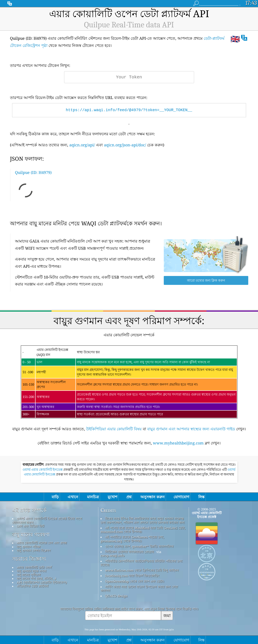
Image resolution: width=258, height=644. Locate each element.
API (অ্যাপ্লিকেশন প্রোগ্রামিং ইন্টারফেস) (42, 582)
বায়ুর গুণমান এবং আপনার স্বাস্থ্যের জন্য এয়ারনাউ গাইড (191, 429)
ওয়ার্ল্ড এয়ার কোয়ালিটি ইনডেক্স (43, 470)
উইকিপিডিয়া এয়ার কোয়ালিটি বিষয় (114, 429)
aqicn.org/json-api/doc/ (125, 145)
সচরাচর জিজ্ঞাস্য (29, 559)
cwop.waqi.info (113, 555)
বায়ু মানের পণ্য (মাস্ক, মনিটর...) (36, 578)
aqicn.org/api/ (82, 145)
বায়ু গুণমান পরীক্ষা (29, 547)
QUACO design (116, 596)
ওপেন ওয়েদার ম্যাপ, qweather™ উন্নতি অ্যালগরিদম (139, 546)
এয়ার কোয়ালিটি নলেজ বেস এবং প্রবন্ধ (42, 543)
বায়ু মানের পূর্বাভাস (29, 575)
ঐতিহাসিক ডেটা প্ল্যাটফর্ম (32, 586)
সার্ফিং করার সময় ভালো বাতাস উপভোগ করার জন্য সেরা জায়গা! (139, 589)
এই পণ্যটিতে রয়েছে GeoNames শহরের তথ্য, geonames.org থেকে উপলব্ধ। (132, 539)
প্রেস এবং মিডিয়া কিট (30, 526)
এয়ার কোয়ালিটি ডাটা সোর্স (34, 567)
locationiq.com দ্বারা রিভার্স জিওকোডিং (132, 576)
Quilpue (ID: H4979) (33, 172)
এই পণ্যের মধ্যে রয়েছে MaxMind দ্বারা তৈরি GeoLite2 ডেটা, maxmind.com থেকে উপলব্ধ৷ (143, 530)
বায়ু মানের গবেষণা (31, 535)
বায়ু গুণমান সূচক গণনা (32, 571)
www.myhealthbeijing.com (178, 443)
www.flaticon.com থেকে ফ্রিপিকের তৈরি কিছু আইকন (142, 570)
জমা (167, 615)
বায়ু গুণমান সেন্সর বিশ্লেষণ (34, 550)
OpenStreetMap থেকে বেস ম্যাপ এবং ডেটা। (135, 581)
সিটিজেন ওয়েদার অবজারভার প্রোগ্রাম (129, 552)
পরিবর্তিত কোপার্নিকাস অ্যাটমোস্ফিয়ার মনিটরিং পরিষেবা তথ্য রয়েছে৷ (141, 563)
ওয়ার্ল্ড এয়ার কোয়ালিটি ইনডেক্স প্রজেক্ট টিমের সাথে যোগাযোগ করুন (47, 520)
